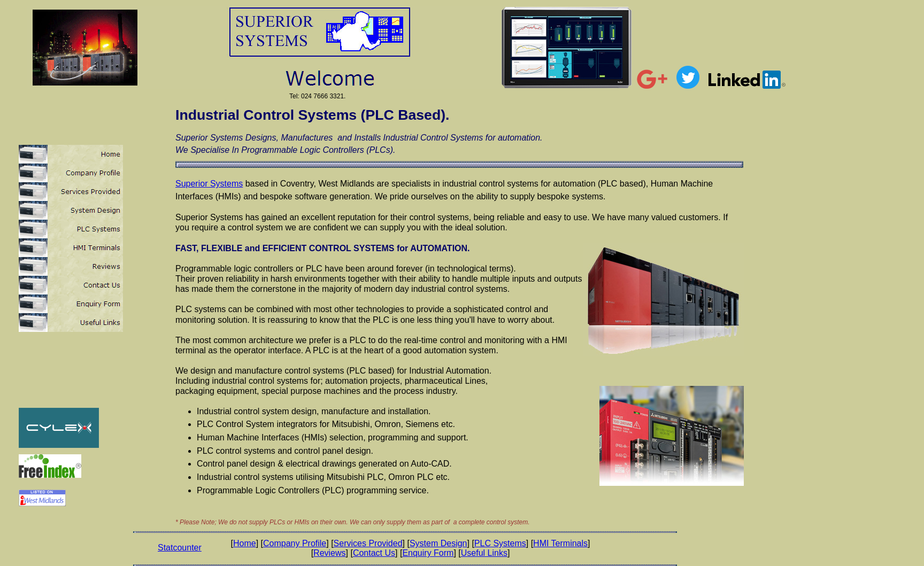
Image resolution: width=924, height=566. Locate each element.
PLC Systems (500, 543)
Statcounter (180, 548)
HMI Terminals (560, 543)
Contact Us (374, 553)
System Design (438, 543)
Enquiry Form (428, 553)
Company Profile (295, 543)
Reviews (329, 553)
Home (245, 543)
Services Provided (368, 543)
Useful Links (484, 553)
